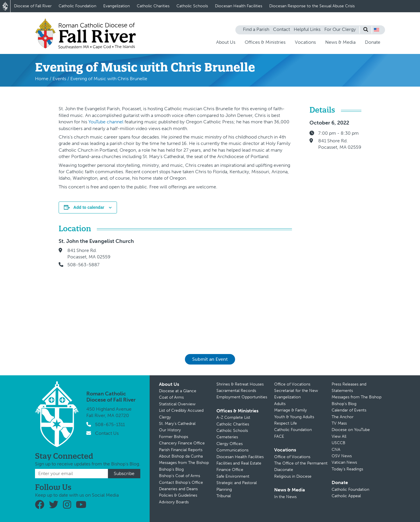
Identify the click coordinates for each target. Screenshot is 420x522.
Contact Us (107, 433)
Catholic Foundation (77, 6)
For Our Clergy (340, 29)
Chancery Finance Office (182, 443)
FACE (279, 436)
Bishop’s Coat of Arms (180, 476)
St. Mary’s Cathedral (177, 424)
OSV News (342, 456)
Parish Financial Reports (181, 450)
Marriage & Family (290, 410)
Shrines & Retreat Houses (240, 384)
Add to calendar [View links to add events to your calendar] (89, 207)
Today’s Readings (347, 469)
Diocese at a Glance (178, 391)
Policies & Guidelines (178, 495)
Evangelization (117, 6)
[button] (377, 30)
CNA (336, 450)
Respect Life (286, 423)
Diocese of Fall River (33, 6)
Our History (170, 430)
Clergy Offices (230, 444)
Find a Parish (256, 29)
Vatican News (344, 462)
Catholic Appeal (346, 496)
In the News (285, 497)
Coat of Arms (171, 397)
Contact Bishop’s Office (181, 482)
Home (42, 79)
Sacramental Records (236, 391)
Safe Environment (233, 476)
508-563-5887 (83, 265)
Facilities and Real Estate (239, 463)
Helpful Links (307, 29)
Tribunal (224, 496)
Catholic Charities (153, 6)
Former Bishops (174, 437)
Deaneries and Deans (178, 489)
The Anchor (343, 417)
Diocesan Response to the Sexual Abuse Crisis (312, 6)
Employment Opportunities (242, 397)
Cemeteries (227, 437)
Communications (232, 450)
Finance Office (230, 470)
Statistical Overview (177, 404)
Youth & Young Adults (294, 417)
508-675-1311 (110, 424)
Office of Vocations (292, 384)
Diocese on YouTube (351, 430)
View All (339, 436)
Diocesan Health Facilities (239, 6)
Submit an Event (210, 359)
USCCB (338, 443)
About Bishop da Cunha (181, 456)
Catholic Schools (192, 6)
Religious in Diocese (293, 476)
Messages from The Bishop (184, 463)
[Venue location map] (219, 288)
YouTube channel (106, 122)
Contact (281, 29)
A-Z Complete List (233, 417)
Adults (280, 404)
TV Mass (339, 423)
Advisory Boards (174, 502)
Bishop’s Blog (171, 469)
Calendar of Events (349, 410)
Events (59, 79)
